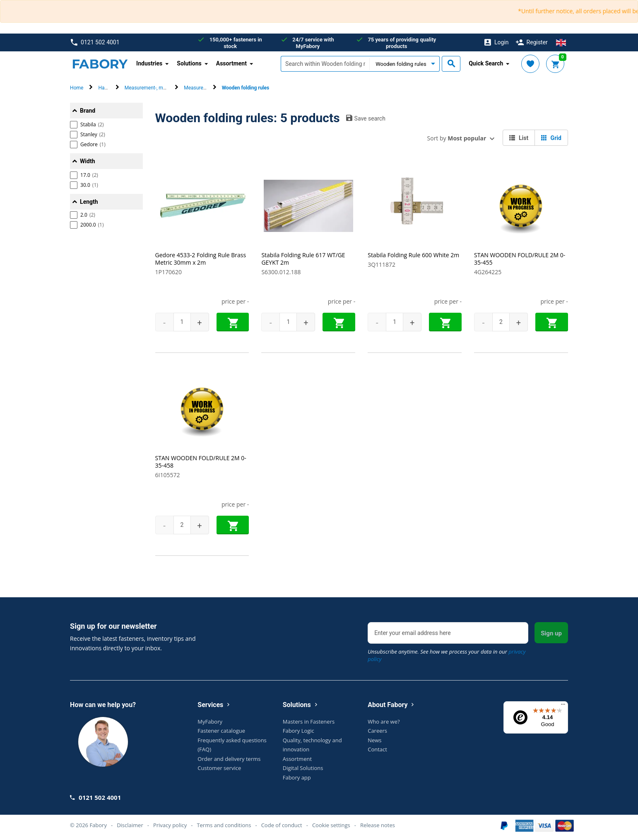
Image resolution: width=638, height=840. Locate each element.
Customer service (219, 768)
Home (77, 88)
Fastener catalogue (221, 731)
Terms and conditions (224, 825)
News (374, 740)
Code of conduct (282, 825)
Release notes (378, 825)
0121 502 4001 (95, 42)
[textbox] (325, 64)
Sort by (457, 138)
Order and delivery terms (229, 759)
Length (89, 202)
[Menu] (563, 706)
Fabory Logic (299, 731)
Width (87, 161)
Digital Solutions (303, 768)
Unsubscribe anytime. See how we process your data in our (447, 655)
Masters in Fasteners (309, 722)
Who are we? (384, 722)
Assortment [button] (231, 63)
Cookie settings (331, 825)
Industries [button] (149, 63)
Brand (88, 111)
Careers (377, 731)
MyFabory (210, 722)
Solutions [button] (189, 63)
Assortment (297, 759)
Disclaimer (130, 825)
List (519, 138)
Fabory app (297, 777)
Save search (366, 118)
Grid (551, 138)
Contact (377, 749)
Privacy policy (170, 825)
